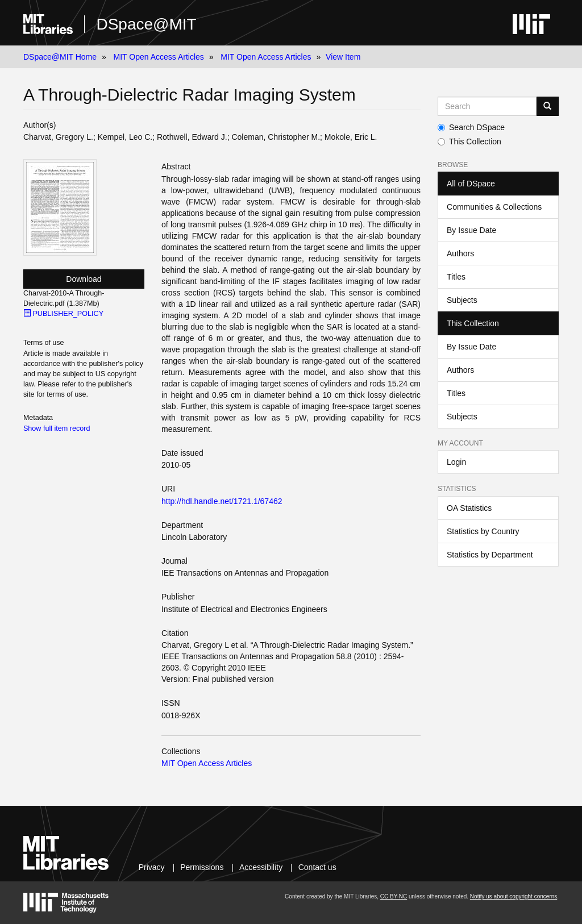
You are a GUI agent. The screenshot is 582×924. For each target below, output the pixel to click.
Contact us (317, 867)
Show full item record (57, 428)
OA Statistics (469, 508)
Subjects (462, 300)
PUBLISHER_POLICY (63, 314)
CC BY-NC (394, 896)
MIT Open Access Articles (159, 57)
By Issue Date (471, 230)
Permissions (202, 867)
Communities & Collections (494, 207)
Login (456, 462)
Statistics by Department (490, 555)
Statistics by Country (483, 531)
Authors (460, 253)
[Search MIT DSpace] (487, 106)
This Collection (469, 141)
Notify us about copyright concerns (514, 896)
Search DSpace (471, 127)
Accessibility (261, 867)
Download (84, 279)
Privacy (152, 867)
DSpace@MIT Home (60, 57)
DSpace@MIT (146, 24)
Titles (456, 277)
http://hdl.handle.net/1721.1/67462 (222, 501)
